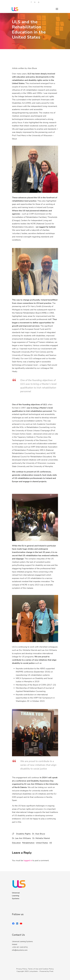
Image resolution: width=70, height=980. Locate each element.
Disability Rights (23, 834)
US (51, 843)
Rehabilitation (28, 843)
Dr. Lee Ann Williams (21, 838)
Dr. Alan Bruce (39, 834)
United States (42, 843)
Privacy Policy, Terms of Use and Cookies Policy (35, 969)
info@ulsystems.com (20, 950)
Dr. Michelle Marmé (41, 838)
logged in (28, 860)
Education (16, 843)
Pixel (51, 971)
